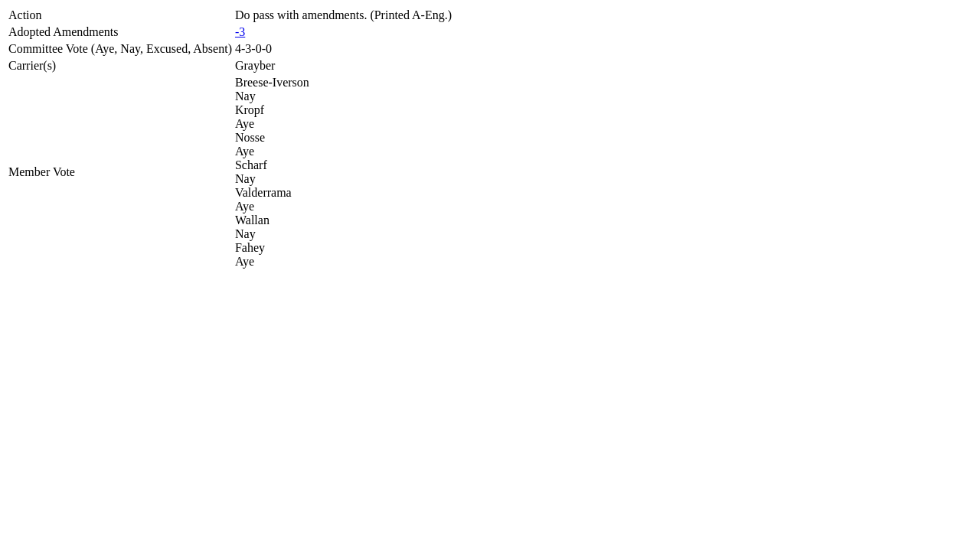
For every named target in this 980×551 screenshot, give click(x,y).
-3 (240, 32)
